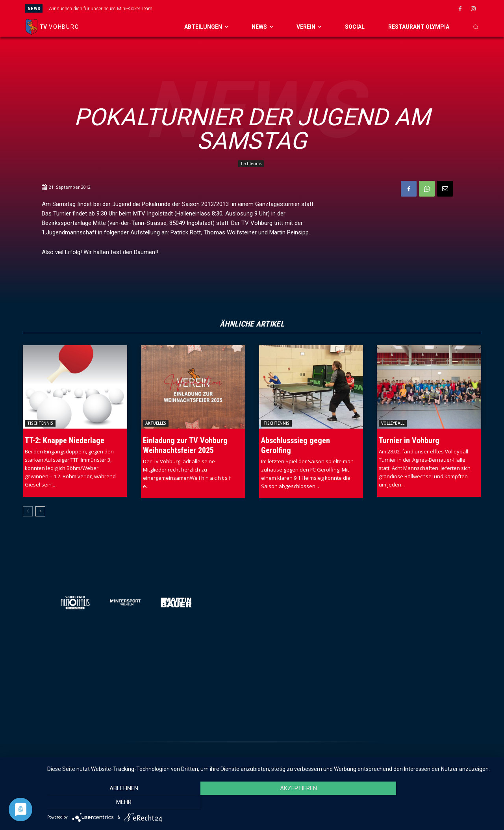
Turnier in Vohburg (409, 440)
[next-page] (40, 511)
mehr (429, 803)
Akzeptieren (272, 803)
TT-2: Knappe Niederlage (65, 440)
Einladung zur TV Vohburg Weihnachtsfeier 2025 (185, 445)
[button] (476, 27)
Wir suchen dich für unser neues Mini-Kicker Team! (101, 9)
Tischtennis (251, 164)
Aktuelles (156, 423)
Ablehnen (115, 803)
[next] (286, 8)
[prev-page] (28, 511)
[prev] (273, 8)
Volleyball (393, 423)
